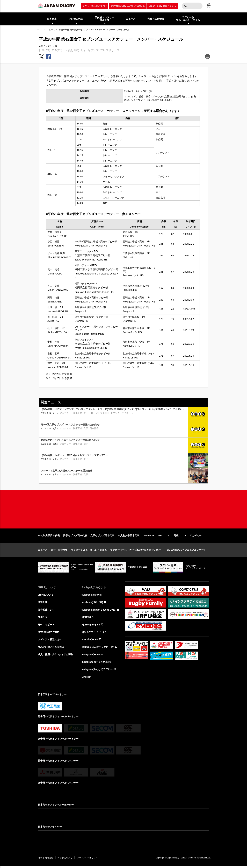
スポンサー (44, 618)
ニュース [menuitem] (131, 19)
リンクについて (66, 860)
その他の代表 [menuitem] (76, 19)
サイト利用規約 (46, 860)
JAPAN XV (149, 537)
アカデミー (195, 537)
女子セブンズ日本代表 (102, 537)
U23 (160, 537)
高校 (176, 537)
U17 (184, 537)
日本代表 (44, 50)
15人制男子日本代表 (49, 537)
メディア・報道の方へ (50, 641)
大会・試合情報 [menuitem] (156, 19)
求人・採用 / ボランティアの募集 (56, 656)
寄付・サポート (46, 626)
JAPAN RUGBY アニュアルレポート (186, 551)
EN (209, 7)
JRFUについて (46, 596)
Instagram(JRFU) (91, 656)
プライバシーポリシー (88, 860)
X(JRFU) (86, 618)
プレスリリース (110, 50)
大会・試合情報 (59, 551)
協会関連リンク (46, 611)
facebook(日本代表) (92, 603)
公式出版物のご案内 (49, 633)
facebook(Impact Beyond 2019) (99, 611)
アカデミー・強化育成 (65, 50)
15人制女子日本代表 (129, 537)
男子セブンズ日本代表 (75, 537)
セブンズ (93, 50)
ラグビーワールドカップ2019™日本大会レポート (137, 551)
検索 (185, 6)
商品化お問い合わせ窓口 (51, 648)
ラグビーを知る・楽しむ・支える (89, 551)
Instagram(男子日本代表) (95, 664)
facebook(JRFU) (91, 596)
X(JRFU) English (91, 626)
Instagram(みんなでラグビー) (98, 671)
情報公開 (43, 603)
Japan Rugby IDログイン (161, 6)
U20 (168, 537)
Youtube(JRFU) (90, 641)
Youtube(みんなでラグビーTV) (98, 648)
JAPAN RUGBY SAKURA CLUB (126, 6)
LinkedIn (86, 679)
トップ (39, 30)
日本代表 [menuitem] (52, 19)
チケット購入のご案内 (94, 6)
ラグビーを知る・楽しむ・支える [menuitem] (188, 19)
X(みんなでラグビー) (93, 633)
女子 (83, 50)
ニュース (51, 30)
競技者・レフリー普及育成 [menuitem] (104, 19)
